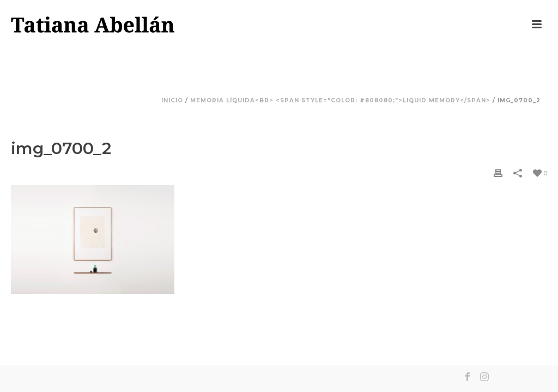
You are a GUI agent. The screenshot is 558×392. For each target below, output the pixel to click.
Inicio (172, 100)
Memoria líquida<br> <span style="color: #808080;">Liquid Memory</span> (340, 100)
